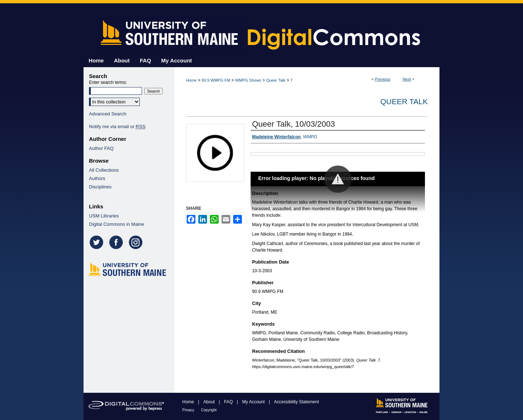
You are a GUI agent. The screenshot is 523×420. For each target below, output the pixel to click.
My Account (254, 402)
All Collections (104, 170)
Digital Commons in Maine (117, 224)
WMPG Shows (248, 80)
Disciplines (100, 187)
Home (191, 80)
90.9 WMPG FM (216, 80)
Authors (97, 178)
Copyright (209, 410)
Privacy (189, 410)
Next (407, 79)
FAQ (229, 402)
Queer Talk (276, 80)
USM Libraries (104, 216)
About (210, 402)
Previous (383, 79)
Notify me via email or (117, 127)
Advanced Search (108, 114)
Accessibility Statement (297, 402)
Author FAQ (101, 148)
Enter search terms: (108, 82)
